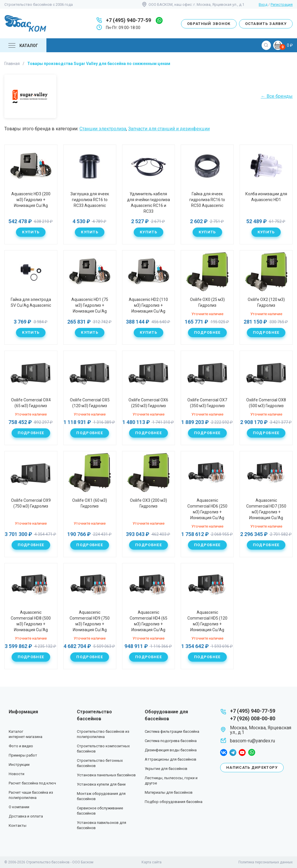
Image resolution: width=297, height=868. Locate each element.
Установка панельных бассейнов (106, 775)
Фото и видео (21, 746)
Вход (263, 4)
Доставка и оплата (26, 816)
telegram (233, 752)
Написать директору (252, 767)
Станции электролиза (103, 129)
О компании (19, 807)
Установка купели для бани (101, 784)
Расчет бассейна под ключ (32, 783)
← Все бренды (277, 96)
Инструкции (19, 765)
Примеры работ (23, 755)
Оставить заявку (266, 24)
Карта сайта (152, 862)
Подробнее (207, 332)
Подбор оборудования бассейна (174, 802)
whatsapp (159, 20)
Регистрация (282, 4)
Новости (17, 774)
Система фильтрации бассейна (172, 731)
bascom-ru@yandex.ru (252, 741)
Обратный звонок (209, 24)
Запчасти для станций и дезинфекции (169, 129)
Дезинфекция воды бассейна (171, 750)
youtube (242, 752)
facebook (224, 752)
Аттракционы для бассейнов (171, 759)
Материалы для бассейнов (169, 792)
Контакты (18, 825)
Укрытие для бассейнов (166, 769)
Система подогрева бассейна (171, 741)
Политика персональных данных (266, 862)
